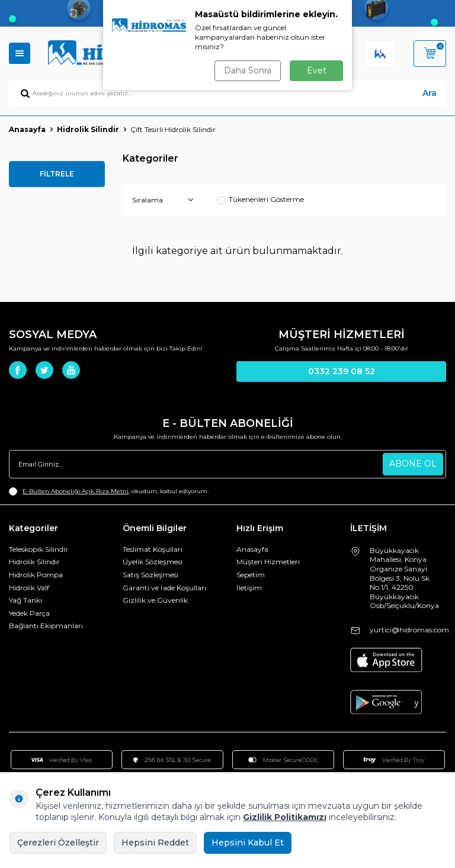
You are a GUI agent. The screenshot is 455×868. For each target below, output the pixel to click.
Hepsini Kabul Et (248, 843)
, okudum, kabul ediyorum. (109, 491)
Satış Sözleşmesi (150, 575)
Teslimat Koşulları (153, 549)
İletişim (249, 588)
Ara (430, 93)
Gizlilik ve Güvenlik (155, 600)
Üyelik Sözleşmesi (153, 562)
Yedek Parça (29, 613)
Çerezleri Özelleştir (58, 843)
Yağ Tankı (25, 600)
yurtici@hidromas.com (409, 630)
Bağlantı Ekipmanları (46, 626)
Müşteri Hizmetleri (268, 562)
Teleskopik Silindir (39, 549)
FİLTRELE (57, 174)
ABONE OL (413, 464)
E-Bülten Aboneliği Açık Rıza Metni (76, 491)
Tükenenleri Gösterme (260, 199)
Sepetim (251, 575)
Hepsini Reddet (155, 843)
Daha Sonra (248, 70)
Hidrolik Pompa (36, 575)
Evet (317, 70)
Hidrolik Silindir (88, 129)
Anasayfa (27, 129)
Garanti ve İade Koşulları (164, 588)
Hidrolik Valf (29, 588)
